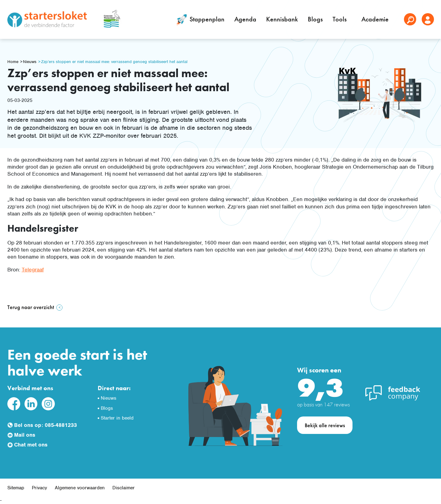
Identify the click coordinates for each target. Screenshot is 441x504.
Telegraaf (33, 270)
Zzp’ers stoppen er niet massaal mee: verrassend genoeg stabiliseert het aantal (114, 62)
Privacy (40, 488)
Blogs (315, 19)
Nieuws (30, 62)
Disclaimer (124, 488)
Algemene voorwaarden (80, 488)
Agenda (245, 19)
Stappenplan (199, 20)
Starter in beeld (117, 418)
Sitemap (16, 488)
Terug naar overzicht (31, 307)
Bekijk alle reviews (325, 425)
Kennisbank (282, 19)
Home (13, 62)
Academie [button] (376, 19)
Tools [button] (340, 19)
